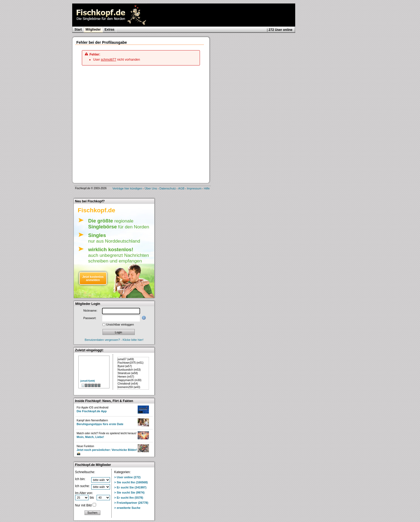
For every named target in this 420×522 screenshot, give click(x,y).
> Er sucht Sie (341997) (130, 487)
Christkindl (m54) (128, 384)
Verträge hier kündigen (127, 188)
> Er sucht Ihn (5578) (129, 498)
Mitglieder (93, 30)
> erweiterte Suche (127, 508)
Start (78, 30)
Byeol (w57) (125, 366)
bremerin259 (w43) (129, 387)
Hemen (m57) (126, 377)
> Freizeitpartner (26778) (131, 503)
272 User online (281, 30)
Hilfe (207, 188)
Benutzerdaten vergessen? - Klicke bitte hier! (114, 340)
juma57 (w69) (126, 359)
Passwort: (90, 318)
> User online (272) (127, 477)
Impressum (194, 188)
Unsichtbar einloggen (120, 324)
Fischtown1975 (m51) (131, 363)
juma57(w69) (88, 381)
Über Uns (151, 188)
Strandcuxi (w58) (128, 373)
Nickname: (90, 311)
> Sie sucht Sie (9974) (129, 492)
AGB (181, 188)
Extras (110, 30)
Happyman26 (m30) (130, 380)
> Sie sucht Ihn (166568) (131, 482)
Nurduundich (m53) (129, 370)
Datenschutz (168, 188)
